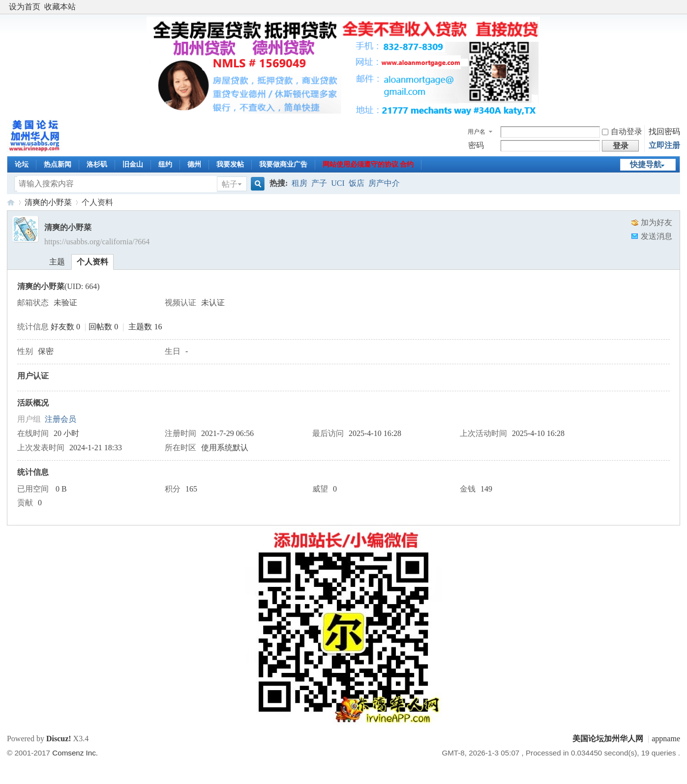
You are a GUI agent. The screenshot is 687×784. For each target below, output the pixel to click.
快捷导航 (646, 164)
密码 (476, 145)
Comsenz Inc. (75, 753)
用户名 (477, 132)
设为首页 (25, 7)
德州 (194, 164)
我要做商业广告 (283, 164)
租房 (299, 183)
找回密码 (664, 131)
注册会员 (60, 419)
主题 (57, 262)
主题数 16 (145, 327)
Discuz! (59, 739)
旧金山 (133, 164)
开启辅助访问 (678, 7)
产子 (319, 183)
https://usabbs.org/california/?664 (97, 242)
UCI (338, 183)
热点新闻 (58, 164)
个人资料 (92, 262)
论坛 (22, 164)
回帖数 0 (103, 327)
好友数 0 (65, 327)
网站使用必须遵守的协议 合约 (368, 164)
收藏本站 (60, 7)
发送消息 (657, 236)
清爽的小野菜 (48, 202)
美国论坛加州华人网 (11, 202)
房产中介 (384, 183)
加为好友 (657, 222)
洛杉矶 (97, 164)
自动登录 (622, 131)
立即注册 (664, 145)
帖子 (230, 184)
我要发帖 (230, 164)
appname (666, 739)
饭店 (357, 183)
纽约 (165, 164)
